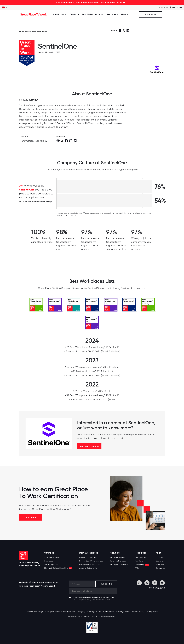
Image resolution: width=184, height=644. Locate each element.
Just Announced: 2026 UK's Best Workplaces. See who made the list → (90, 2)
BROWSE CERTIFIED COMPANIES (33, 31)
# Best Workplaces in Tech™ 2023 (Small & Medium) (92, 375)
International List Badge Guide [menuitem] (117, 612)
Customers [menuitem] (160, 561)
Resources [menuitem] (141, 553)
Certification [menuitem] (49, 561)
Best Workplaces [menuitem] (51, 564)
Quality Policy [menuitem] (152, 612)
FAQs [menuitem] (137, 568)
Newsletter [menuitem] (139, 561)
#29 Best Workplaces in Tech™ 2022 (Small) (92, 400)
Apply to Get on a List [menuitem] (88, 568)
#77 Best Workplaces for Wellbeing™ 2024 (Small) (92, 347)
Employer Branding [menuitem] (118, 561)
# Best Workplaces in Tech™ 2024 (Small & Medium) (92, 351)
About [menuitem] (159, 553)
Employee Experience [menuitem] (119, 564)
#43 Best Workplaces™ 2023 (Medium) (92, 371)
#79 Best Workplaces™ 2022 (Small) (92, 391)
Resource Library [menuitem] (142, 557)
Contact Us (150, 14)
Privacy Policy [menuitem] (138, 612)
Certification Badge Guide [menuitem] (38, 612)
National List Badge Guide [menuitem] (63, 612)
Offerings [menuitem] (49, 553)
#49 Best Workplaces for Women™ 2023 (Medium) (92, 367)
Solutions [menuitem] (115, 553)
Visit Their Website (89, 446)
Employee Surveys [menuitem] (51, 557)
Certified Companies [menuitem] (88, 557)
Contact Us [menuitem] (160, 568)
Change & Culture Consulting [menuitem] (58, 568)
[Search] (164, 7)
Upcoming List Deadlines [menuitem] (90, 564)
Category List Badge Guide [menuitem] (89, 612)
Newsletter (177, 7)
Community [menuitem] (142, 564)
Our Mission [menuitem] (160, 557)
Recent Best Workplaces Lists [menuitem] (91, 561)
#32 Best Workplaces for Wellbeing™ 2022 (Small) (92, 395)
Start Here (31, 517)
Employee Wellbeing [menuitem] (119, 557)
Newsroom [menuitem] (160, 564)
